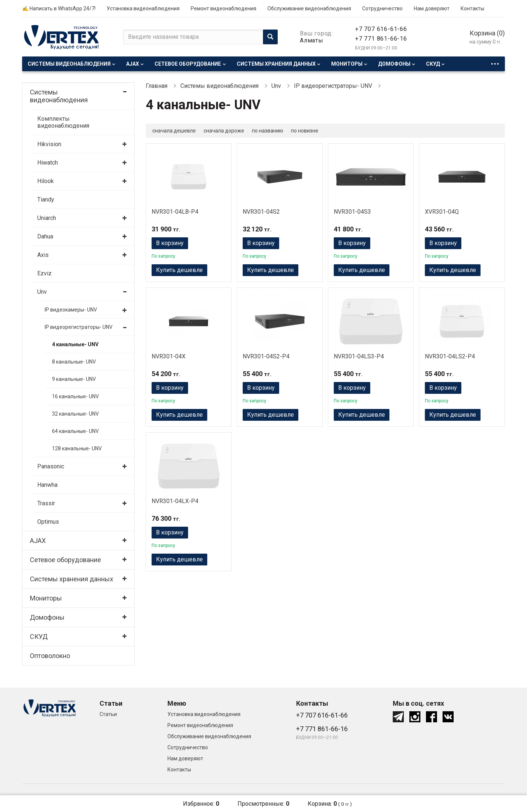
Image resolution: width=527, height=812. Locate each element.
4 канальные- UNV (75, 344)
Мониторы (347, 64)
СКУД (433, 64)
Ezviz (44, 273)
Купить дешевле (179, 270)
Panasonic (51, 466)
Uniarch (47, 218)
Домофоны (394, 64)
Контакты (472, 8)
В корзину (170, 243)
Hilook (46, 181)
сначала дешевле (174, 131)
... (495, 62)
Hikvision (49, 144)
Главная (157, 86)
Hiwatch (48, 163)
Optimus (48, 522)
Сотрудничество (382, 8)
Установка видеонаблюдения (143, 8)
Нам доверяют (432, 8)
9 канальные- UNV (74, 379)
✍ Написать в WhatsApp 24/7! (59, 8)
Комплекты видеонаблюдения (63, 122)
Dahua (45, 236)
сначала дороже (224, 131)
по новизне (305, 131)
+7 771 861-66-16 (381, 39)
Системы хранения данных (276, 64)
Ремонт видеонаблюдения (223, 8)
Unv (42, 292)
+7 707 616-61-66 (381, 29)
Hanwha (47, 485)
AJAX (133, 64)
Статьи (108, 714)
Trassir (46, 503)
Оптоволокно (50, 656)
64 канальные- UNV (75, 431)
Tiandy (46, 199)
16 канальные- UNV (75, 396)
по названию (268, 131)
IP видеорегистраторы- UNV (79, 327)
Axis (43, 255)
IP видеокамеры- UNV (71, 310)
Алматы (312, 40)
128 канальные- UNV (77, 448)
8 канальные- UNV (74, 362)
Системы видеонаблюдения (69, 64)
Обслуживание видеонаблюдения (309, 8)
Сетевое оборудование (188, 64)
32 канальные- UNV (75, 414)
